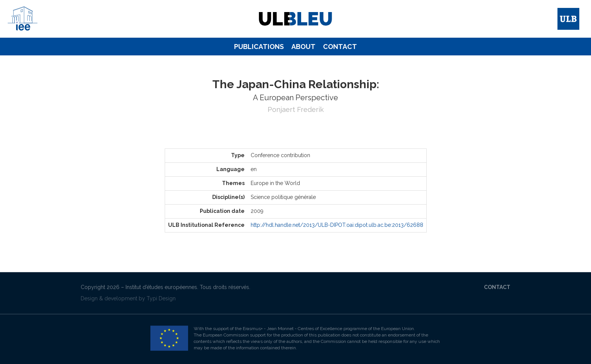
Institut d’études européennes (161, 287)
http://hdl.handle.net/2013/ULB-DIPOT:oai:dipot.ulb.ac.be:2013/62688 (337, 225)
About (303, 47)
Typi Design (161, 298)
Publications (259, 47)
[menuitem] (259, 47)
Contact (340, 47)
